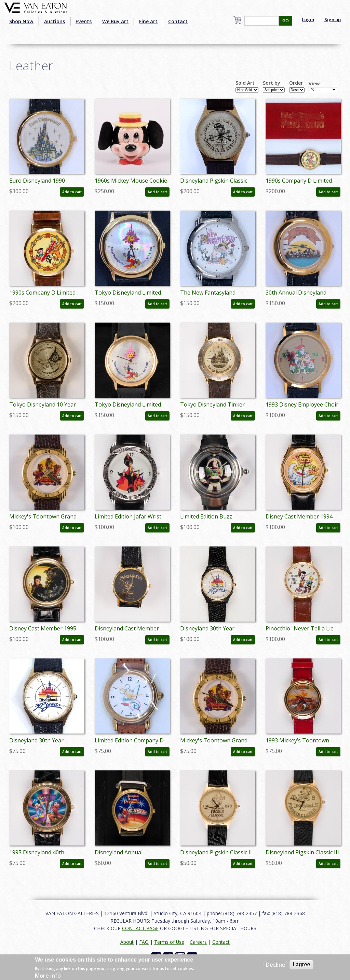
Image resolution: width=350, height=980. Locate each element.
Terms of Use (169, 942)
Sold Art (245, 83)
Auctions (55, 21)
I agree (301, 964)
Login (308, 19)
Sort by (272, 83)
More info (48, 976)
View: (315, 84)
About (127, 942)
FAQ (144, 942)
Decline (276, 965)
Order (296, 83)
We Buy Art (115, 21)
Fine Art (148, 21)
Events (84, 21)
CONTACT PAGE (140, 928)
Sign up (333, 19)
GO (286, 21)
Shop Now (21, 21)
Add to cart (72, 192)
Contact (178, 21)
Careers (198, 942)
